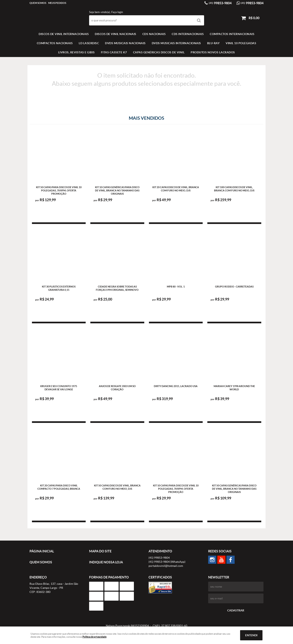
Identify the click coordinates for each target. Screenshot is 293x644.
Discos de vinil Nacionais (116, 34)
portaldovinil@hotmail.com (166, 566)
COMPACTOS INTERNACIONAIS (232, 34)
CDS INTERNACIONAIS (188, 34)
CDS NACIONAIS (154, 34)
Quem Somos (38, 3)
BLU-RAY (213, 43)
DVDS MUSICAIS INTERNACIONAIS (176, 43)
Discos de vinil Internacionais (64, 34)
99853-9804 (220, 3)
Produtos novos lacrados (213, 52)
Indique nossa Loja (106, 562)
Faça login (117, 12)
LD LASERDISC (89, 43)
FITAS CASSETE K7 (114, 52)
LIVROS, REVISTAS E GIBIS (77, 52)
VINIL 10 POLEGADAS (241, 43)
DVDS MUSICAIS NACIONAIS (125, 43)
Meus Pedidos (57, 3)
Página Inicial (42, 551)
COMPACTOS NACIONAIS (55, 43)
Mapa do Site (100, 551)
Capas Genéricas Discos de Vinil (159, 52)
